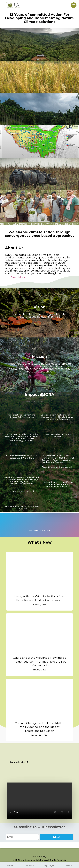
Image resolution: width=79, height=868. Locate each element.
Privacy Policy (39, 856)
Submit (56, 837)
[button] (74, 5)
